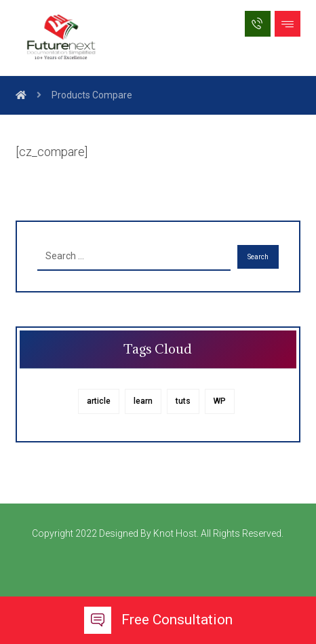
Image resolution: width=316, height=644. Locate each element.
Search (258, 257)
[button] (288, 24)
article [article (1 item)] (99, 401)
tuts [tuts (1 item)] (183, 401)
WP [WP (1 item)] (220, 401)
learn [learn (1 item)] (143, 401)
